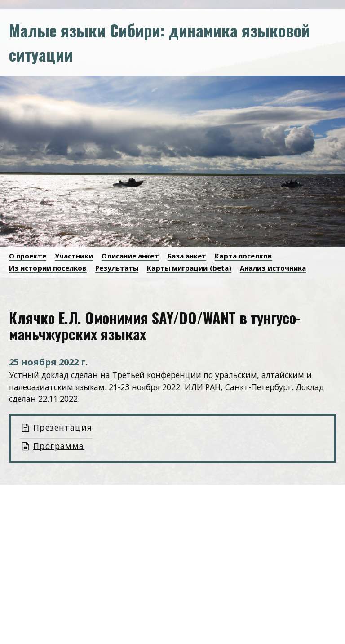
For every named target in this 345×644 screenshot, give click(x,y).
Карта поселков (243, 256)
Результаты (117, 268)
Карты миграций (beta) (189, 268)
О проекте (28, 256)
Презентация (63, 427)
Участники (74, 256)
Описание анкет (130, 256)
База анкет (187, 256)
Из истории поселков (48, 268)
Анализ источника (273, 268)
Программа (59, 446)
